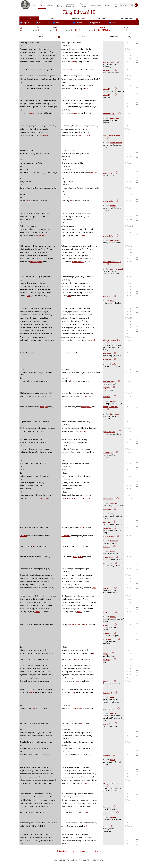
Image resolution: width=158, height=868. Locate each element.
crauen (30, 201)
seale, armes (115, 503)
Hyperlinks (96, 22)
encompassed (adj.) (111, 407)
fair (70, 296)
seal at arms (85, 498)
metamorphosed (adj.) (112, 262)
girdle (77, 659)
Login (107, 5)
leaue (35, 546)
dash (66, 498)
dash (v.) (106, 522)
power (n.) (107, 588)
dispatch (92, 340)
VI (107, 30)
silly (80, 353)
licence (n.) (107, 612)
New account (116, 5)
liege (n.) (106, 388)
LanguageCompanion (70, 5)
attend (88, 88)
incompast (44, 407)
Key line (79, 22)
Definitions (60, 22)
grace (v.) (107, 682)
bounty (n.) (107, 693)
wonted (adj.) (108, 62)
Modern (42, 22)
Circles (53, 19)
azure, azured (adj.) (111, 783)
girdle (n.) (107, 660)
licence (80, 612)
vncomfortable (44, 135)
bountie (31, 692)
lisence (38, 612)
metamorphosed (78, 262)
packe (48, 755)
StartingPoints (59, 5)
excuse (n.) (107, 625)
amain (87, 812)
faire (28, 296)
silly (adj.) (107, 353)
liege (72, 381)
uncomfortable (85, 135)
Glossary (50, 5)
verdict (80, 557)
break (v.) (107, 397)
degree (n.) (107, 724)
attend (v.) (107, 70)
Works (42, 5)
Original (26, 22)
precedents (78, 708)
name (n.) (107, 528)
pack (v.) (106, 755)
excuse (86, 624)
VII (110, 30)
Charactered (66, 536)
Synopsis (102, 19)
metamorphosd (36, 262)
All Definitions (126, 19)
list (93, 653)
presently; (83, 431)
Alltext (21, 29)
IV (79, 30)
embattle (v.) (108, 236)
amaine (47, 812)
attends (70, 70)
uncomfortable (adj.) (111, 135)
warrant (68, 452)
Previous (62, 851)
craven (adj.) (108, 201)
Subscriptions (96, 5)
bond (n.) (107, 807)
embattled (82, 235)
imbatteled (41, 235)
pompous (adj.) (109, 114)
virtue (74, 498)
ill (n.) (105, 827)
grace (77, 681)
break (85, 396)
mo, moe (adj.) (109, 382)
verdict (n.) (107, 563)
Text (29, 19)
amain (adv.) (108, 813)
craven (72, 201)
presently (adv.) (109, 432)
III (76, 30)
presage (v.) (108, 173)
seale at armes (45, 498)
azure (86, 783)
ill (86, 826)
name (82, 527)
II (41, 30)
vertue (32, 498)
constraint (71, 624)
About (34, 5)
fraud (84, 353)
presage (93, 172)
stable (75, 557)
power (94, 588)
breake (42, 396)
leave (77, 546)
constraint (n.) (109, 639)
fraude (41, 353)
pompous (74, 113)
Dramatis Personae (79, 19)
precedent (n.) (109, 709)
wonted (73, 62)
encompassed (86, 407)
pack (89, 755)
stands (78, 624)
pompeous (33, 113)
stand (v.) (107, 633)
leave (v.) (107, 547)
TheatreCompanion (83, 5)
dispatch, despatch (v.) (112, 340)
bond (74, 806)
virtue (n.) (107, 509)
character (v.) (108, 536)
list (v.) (106, 654)
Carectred (23, 536)
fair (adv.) (107, 296)
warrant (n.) (108, 453)
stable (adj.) (108, 557)
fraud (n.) (107, 359)
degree (83, 723)
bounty (73, 692)
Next (98, 851)
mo (91, 381)
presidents (35, 708)
